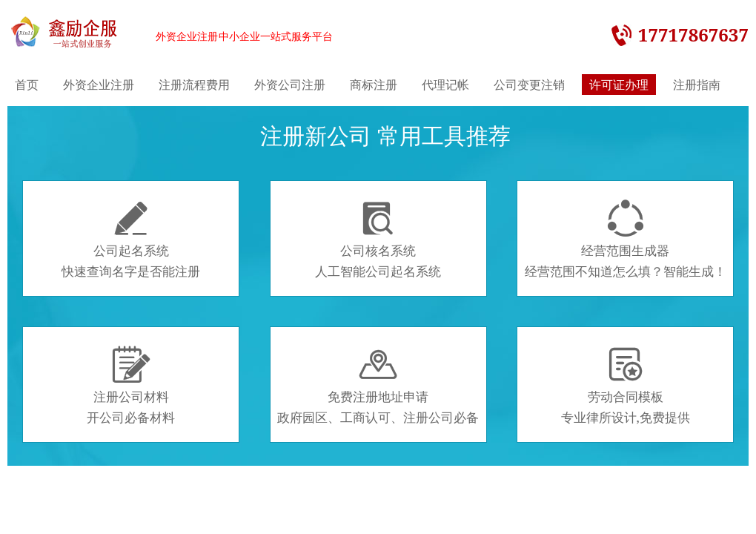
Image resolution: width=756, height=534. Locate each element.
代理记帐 (445, 85)
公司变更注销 (529, 85)
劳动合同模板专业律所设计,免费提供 (626, 386)
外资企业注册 (99, 85)
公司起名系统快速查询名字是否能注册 (131, 240)
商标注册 (374, 85)
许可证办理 (619, 85)
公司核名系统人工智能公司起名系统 (378, 240)
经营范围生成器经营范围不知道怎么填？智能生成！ (626, 240)
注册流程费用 (194, 85)
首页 (27, 85)
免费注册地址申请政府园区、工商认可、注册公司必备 (378, 386)
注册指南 (697, 85)
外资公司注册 (290, 85)
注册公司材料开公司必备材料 (131, 386)
